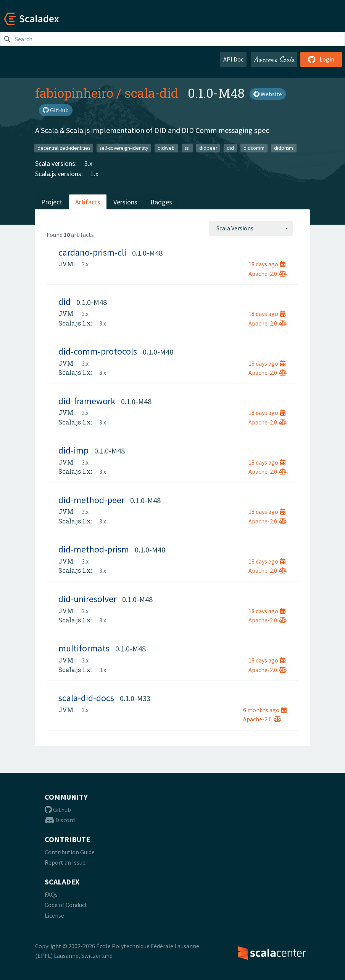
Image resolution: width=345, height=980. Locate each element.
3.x (88, 163)
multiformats (84, 648)
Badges (161, 202)
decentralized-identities (64, 148)
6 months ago (265, 710)
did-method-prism (94, 549)
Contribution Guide (70, 852)
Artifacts (88, 202)
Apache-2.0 (268, 274)
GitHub (56, 110)
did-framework (87, 401)
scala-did (152, 93)
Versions (125, 202)
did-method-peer (91, 500)
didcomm (254, 148)
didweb (166, 148)
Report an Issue (65, 862)
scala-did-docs (86, 698)
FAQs (51, 894)
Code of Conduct (66, 905)
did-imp (73, 450)
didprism (284, 148)
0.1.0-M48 (147, 253)
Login (321, 59)
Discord (60, 820)
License (54, 915)
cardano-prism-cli (92, 252)
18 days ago (267, 264)
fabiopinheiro (74, 93)
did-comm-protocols (98, 351)
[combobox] (251, 228)
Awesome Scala (274, 59)
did (230, 148)
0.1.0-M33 (135, 698)
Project (52, 202)
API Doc (233, 59)
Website (268, 94)
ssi (187, 148)
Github (58, 810)
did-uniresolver (87, 599)
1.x (94, 174)
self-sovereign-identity (124, 148)
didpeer (208, 148)
